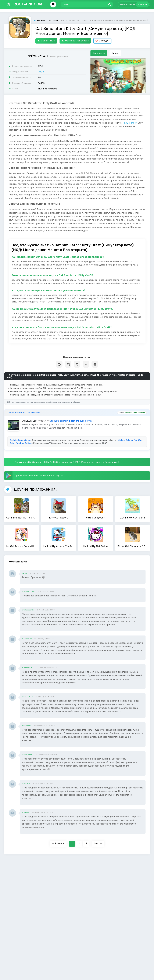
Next (98, 844)
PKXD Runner (130, 123)
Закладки (102, 41)
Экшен (42, 72)
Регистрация (127, 4)
